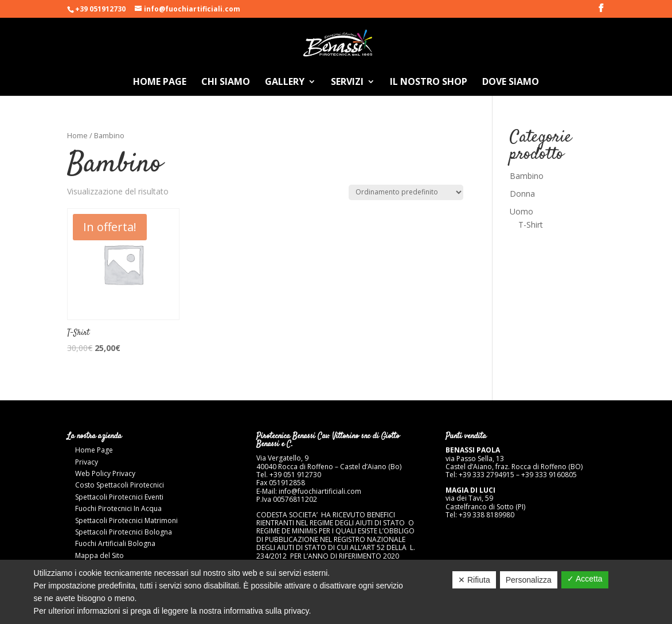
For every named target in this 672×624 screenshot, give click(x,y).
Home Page (160, 83)
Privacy (87, 462)
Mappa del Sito (99, 555)
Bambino (527, 176)
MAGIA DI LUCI (470, 490)
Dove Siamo (511, 83)
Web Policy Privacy (105, 473)
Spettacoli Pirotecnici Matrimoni (126, 520)
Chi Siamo (226, 83)
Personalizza (529, 580)
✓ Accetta (585, 579)
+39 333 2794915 (487, 475)
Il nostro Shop (429, 83)
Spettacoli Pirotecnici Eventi (119, 497)
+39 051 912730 (296, 475)
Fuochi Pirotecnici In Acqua (118, 508)
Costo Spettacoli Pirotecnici (120, 485)
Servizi (347, 83)
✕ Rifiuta (474, 580)
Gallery (285, 83)
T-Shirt (531, 225)
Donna (522, 194)
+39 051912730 (100, 9)
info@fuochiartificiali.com (320, 491)
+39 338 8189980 (487, 515)
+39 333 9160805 (549, 475)
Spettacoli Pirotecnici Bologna (124, 532)
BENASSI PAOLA (473, 450)
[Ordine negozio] (406, 192)
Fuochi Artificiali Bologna (115, 543)
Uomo (521, 211)
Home (77, 135)
